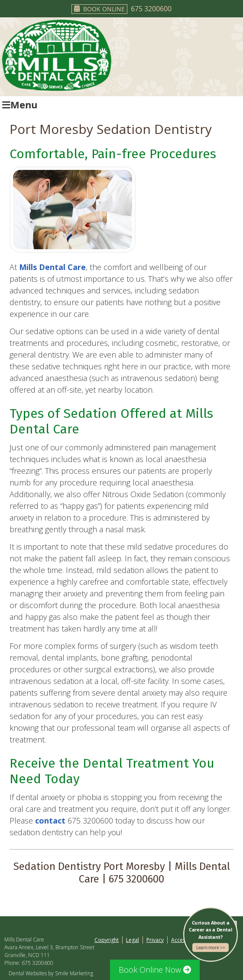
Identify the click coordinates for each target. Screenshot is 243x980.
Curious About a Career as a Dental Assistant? (211, 936)
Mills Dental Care (52, 267)
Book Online (99, 9)
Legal (133, 940)
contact (50, 820)
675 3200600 (151, 9)
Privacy (155, 940)
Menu (20, 105)
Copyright (107, 940)
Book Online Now (155, 970)
